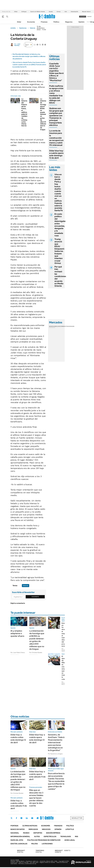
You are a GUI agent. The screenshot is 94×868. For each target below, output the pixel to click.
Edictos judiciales (19, 844)
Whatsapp (38, 818)
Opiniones (23, 28)
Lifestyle (70, 829)
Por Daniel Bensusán (64, 683)
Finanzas (44, 22)
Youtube (32, 818)
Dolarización (74, 12)
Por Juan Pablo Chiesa (18, 652)
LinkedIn (27, 818)
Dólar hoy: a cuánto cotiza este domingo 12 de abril (18, 739)
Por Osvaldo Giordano (64, 650)
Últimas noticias (30, 826)
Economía (31, 22)
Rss (76, 836)
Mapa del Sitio (17, 840)
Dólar (16, 12)
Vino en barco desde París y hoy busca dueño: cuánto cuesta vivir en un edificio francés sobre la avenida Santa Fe (29, 65)
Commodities (64, 326)
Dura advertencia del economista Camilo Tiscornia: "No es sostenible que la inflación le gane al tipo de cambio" (56, 781)
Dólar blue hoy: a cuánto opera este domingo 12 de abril (56, 154)
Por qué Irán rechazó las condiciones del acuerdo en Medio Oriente (60, 276)
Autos (37, 836)
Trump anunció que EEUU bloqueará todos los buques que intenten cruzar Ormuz (59, 251)
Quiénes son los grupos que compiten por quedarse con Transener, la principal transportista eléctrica (56, 117)
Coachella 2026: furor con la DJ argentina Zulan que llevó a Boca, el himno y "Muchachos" (56, 72)
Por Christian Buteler (36, 652)
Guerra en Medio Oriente (38, 12)
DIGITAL (21, 851)
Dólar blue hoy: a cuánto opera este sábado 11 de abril (37, 775)
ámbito (13, 28)
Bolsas (58, 326)
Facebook (16, 818)
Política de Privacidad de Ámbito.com (44, 840)
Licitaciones (47, 844)
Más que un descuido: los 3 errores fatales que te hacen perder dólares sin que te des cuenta (36, 798)
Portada (14, 826)
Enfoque (24, 12)
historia (33, 28)
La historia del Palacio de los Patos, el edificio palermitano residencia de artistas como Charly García (26, 112)
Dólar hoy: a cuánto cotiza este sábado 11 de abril (19, 804)
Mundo (26, 833)
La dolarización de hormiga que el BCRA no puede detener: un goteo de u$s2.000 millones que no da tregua (45, 114)
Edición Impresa (53, 833)
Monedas (52, 326)
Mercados (33, 829)
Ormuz (59, 12)
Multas (35, 844)
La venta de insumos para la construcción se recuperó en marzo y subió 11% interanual (56, 138)
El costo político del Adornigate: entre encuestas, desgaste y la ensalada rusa (60, 225)
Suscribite (35, 597)
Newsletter (89, 22)
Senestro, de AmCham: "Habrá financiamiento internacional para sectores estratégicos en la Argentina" (56, 742)
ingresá (89, 17)
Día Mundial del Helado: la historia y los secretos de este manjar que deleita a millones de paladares (29, 56)
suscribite (83, 17)
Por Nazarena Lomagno (55, 754)
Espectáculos (50, 836)
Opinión (81, 22)
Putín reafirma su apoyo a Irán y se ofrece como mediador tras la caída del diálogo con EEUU (56, 94)
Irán (66, 12)
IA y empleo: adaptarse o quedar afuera (17, 633)
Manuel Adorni (86, 12)
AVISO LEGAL (70, 840)
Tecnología (66, 836)
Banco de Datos (18, 829)
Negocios (69, 22)
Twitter (12, 818)
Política (56, 22)
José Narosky (17, 45)
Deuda (51, 12)
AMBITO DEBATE (63, 851)
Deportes (38, 833)
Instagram (21, 818)
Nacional (15, 833)
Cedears (71, 326)
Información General (20, 836)
